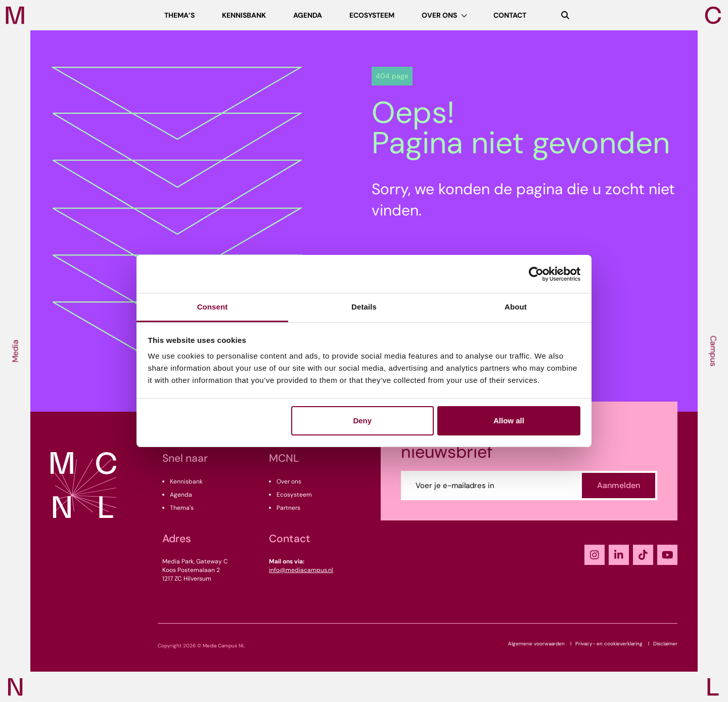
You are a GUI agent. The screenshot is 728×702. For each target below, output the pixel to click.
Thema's (182, 508)
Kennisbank (186, 481)
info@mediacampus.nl (301, 570)
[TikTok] (643, 555)
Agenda (181, 495)
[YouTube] (667, 555)
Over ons (289, 481)
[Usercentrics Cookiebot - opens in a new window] (536, 274)
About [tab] (516, 307)
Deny (362, 421)
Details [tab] (364, 307)
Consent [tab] (213, 307)
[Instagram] (595, 555)
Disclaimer (665, 644)
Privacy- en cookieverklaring (609, 644)
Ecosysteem (294, 495)
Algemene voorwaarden (536, 644)
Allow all (509, 421)
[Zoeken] (565, 15)
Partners (288, 508)
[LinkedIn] (619, 555)
